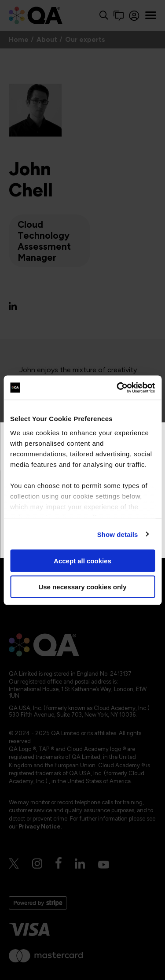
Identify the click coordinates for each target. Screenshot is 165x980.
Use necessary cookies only (82, 586)
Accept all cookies (82, 561)
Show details (118, 534)
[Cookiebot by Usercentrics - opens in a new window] (117, 388)
